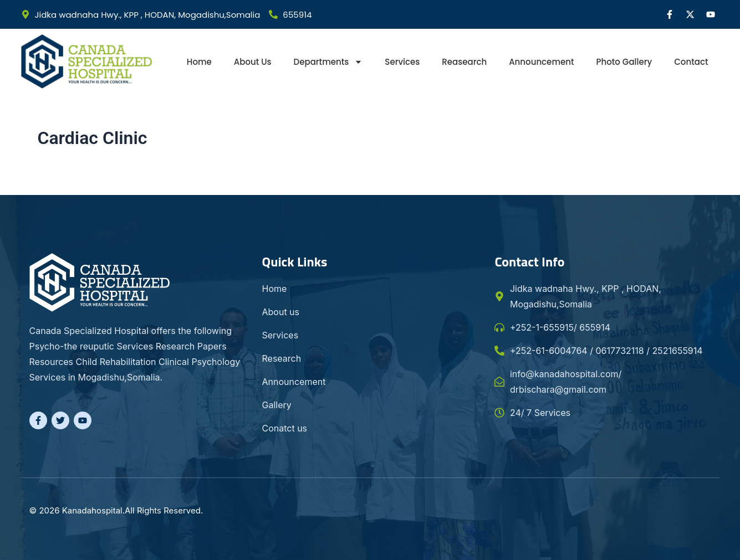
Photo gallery (624, 62)
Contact (691, 62)
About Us (253, 62)
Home (199, 62)
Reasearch (464, 62)
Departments (328, 62)
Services (402, 62)
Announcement (541, 62)
